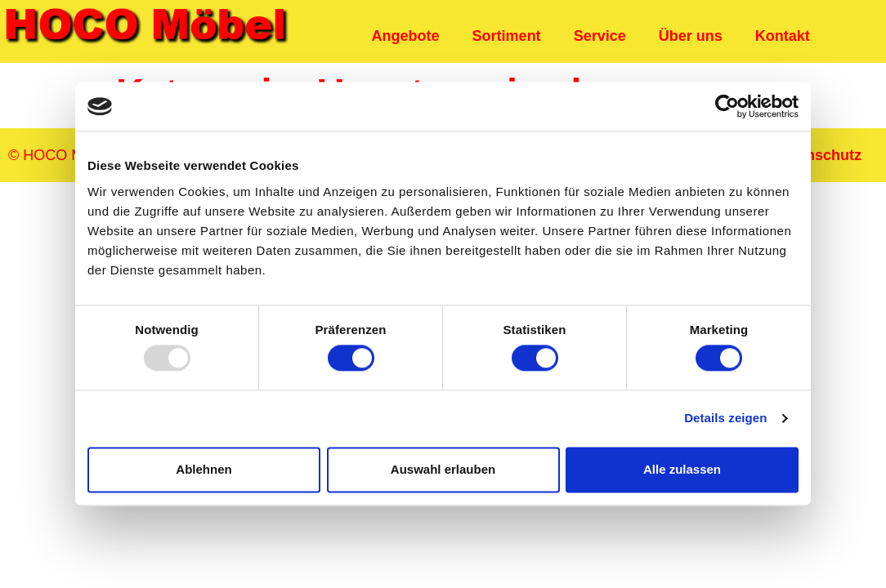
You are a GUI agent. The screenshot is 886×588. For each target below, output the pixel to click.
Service (600, 36)
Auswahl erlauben (443, 469)
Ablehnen (204, 469)
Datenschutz (818, 155)
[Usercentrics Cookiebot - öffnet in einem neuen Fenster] (727, 106)
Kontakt (783, 36)
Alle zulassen (682, 469)
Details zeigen (725, 419)
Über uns (691, 36)
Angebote (406, 36)
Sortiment (507, 36)
